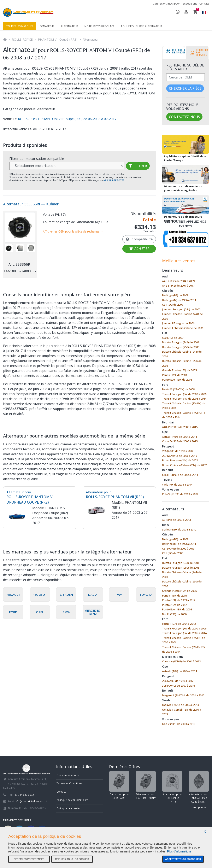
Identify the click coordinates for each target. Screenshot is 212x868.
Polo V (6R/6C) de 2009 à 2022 (180, 494)
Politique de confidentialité (72, 800)
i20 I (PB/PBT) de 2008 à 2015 (180, 427)
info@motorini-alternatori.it (31, 801)
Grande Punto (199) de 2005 (179, 370)
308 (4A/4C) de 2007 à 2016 (178, 686)
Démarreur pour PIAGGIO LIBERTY (146, 785)
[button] (204, 13)
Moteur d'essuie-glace (99, 26)
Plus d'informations (179, 851)
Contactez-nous (184, 117)
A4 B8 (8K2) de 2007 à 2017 (178, 286)
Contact (204, 4)
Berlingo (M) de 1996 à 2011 (179, 300)
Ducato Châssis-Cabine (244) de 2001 (182, 354)
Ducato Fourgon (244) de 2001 (181, 342)
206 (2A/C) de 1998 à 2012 (178, 451)
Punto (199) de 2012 (174, 605)
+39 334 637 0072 (23, 795)
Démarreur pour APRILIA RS (119, 785)
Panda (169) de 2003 (175, 375)
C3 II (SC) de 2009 (173, 305)
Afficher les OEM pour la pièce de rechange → (73, 231)
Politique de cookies (69, 808)
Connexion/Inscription (167, 4)
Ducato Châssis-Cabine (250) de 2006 (182, 363)
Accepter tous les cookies (183, 859)
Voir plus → (200, 807)
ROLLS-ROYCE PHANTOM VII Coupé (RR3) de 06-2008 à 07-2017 (67, 119)
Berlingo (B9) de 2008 (175, 295)
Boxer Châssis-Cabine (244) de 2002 (184, 465)
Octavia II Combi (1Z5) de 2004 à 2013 (182, 712)
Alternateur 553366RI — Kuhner (31, 204)
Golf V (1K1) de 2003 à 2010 (179, 724)
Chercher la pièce (185, 88)
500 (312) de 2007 (173, 338)
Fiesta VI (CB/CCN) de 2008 (178, 389)
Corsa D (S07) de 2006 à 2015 (180, 441)
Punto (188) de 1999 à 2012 (179, 600)
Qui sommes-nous (68, 775)
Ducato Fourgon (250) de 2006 (181, 347)
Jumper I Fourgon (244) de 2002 (181, 309)
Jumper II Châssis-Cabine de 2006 (183, 328)
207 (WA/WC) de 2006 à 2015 (179, 456)
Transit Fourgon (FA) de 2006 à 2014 (184, 399)
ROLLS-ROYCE (22, 39)
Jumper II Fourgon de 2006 (178, 323)
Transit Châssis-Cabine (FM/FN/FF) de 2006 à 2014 (183, 415)
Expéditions (190, 4)
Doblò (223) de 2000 (174, 614)
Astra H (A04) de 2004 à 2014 (179, 437)
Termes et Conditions (69, 783)
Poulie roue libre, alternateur (142, 26)
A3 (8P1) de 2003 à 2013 (176, 520)
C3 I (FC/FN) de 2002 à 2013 (178, 549)
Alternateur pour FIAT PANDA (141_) (172, 787)
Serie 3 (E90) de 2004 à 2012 (179, 529)
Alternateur (69, 26)
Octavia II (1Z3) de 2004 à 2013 (181, 705)
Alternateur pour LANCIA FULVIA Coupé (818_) (199, 787)
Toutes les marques (20, 26)
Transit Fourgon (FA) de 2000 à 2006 (184, 394)
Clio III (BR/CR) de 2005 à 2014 (180, 475)
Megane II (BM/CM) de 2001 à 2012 (183, 695)
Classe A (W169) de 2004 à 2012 (181, 661)
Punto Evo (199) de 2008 (177, 380)
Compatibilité (139, 239)
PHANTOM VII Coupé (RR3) (58, 39)
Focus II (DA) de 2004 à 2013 (179, 624)
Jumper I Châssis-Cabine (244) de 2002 (182, 316)
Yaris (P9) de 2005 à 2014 (177, 485)
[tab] (176, 53)
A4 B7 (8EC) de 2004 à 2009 (178, 281)
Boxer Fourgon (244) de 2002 (180, 460)
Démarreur (47, 26)
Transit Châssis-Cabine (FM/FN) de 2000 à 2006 (184, 406)
